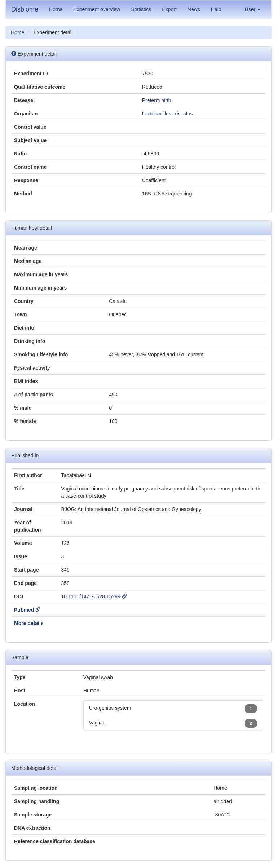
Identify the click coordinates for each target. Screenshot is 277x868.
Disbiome (25, 9)
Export (169, 9)
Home (56, 9)
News (194, 9)
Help (216, 9)
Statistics (141, 9)
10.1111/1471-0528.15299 (94, 596)
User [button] (253, 9)
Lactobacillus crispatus (168, 114)
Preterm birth (157, 100)
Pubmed (27, 610)
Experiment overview (97, 9)
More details (29, 623)
